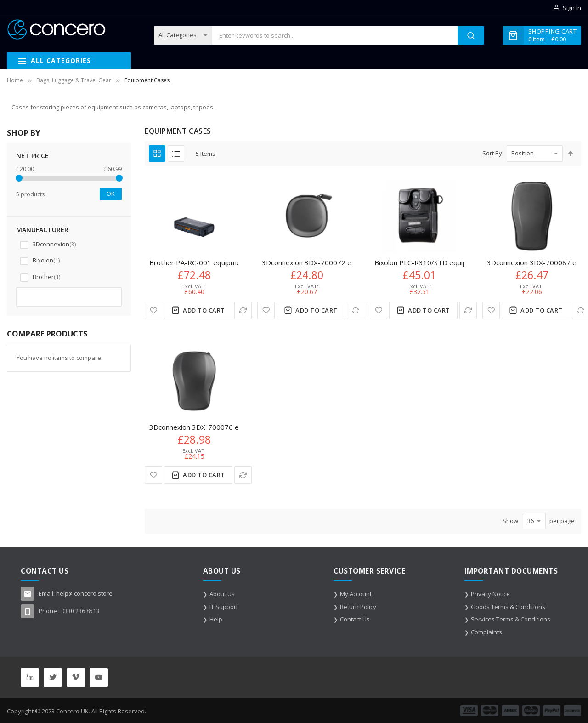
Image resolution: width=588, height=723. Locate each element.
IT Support (224, 607)
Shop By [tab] (23, 133)
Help (216, 619)
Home (15, 80)
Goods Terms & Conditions (508, 607)
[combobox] (335, 35)
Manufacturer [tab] (42, 230)
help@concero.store (84, 593)
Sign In (572, 8)
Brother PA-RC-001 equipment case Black (215, 262)
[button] (153, 310)
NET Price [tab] (32, 156)
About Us (222, 594)
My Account (356, 594)
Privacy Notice (490, 594)
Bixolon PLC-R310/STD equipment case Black (446, 262)
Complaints (486, 632)
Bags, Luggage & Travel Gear (74, 80)
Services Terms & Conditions (511, 619)
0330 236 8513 (80, 611)
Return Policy (358, 607)
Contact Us (355, 619)
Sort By (492, 153)
